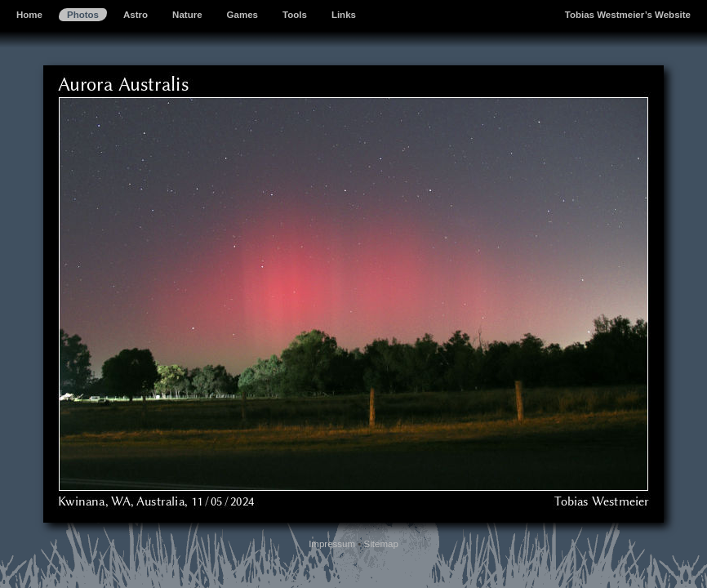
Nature (187, 15)
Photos (83, 15)
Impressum (332, 544)
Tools (295, 15)
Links (344, 15)
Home (29, 15)
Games (242, 15)
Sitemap (381, 544)
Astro (136, 15)
